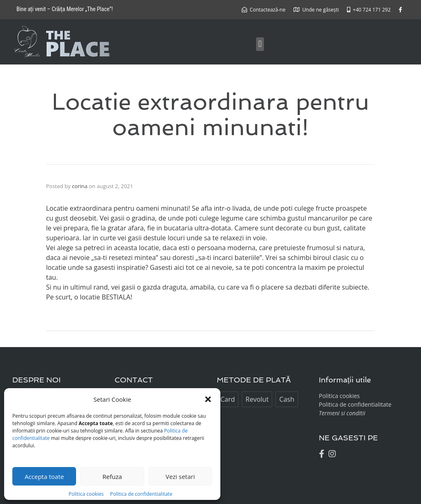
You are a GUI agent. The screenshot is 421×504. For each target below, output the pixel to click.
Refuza (112, 476)
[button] (208, 399)
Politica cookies (87, 494)
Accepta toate (44, 476)
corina (80, 186)
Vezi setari (180, 476)
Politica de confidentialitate (141, 494)
